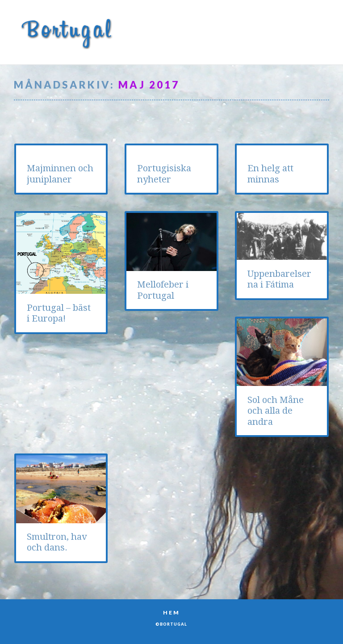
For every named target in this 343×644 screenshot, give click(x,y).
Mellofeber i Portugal (163, 290)
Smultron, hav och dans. (57, 542)
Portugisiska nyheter (164, 174)
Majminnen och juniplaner (60, 174)
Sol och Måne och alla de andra (276, 411)
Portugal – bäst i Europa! (59, 313)
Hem (171, 612)
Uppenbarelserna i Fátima (279, 279)
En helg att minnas (270, 174)
